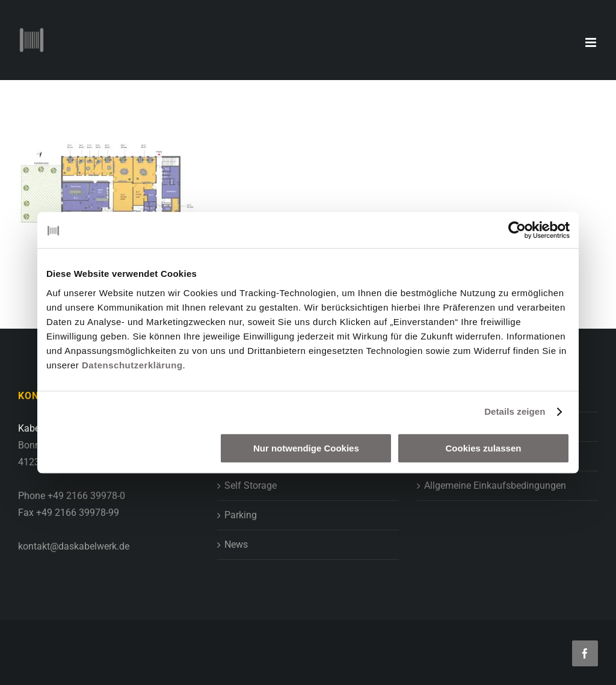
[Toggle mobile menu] (592, 42)
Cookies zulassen (484, 448)
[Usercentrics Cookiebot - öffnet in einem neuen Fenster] (517, 230)
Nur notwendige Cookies (306, 448)
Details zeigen (515, 411)
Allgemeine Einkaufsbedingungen (495, 485)
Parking (241, 515)
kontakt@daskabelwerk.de (74, 546)
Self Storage (251, 485)
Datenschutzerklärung (132, 365)
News (236, 544)
